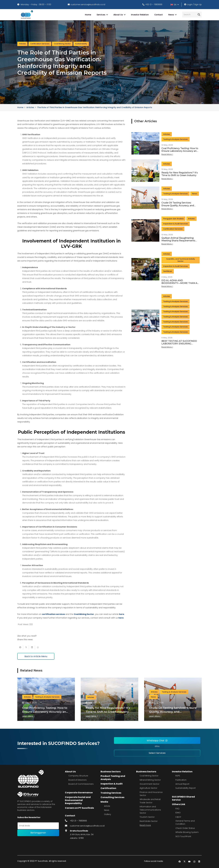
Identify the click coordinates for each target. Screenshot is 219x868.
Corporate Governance (79, 793)
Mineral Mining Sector (150, 780)
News (107, 810)
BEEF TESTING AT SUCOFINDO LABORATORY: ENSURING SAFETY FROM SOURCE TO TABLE (179, 345)
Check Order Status (185, 828)
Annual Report (182, 784)
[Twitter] (185, 862)
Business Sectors (111, 772)
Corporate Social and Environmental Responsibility (78, 800)
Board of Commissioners (81, 784)
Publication (181, 780)
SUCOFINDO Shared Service (183, 798)
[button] (175, 5)
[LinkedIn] (199, 862)
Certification (108, 788)
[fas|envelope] (67, 826)
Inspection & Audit (112, 784)
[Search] (192, 15)
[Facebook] (180, 862)
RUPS (178, 776)
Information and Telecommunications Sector (150, 810)
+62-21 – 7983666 (78, 821)
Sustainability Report (186, 788)
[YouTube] (189, 862)
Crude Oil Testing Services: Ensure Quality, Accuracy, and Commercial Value (178, 205)
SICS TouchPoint (183, 836)
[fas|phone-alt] (67, 821)
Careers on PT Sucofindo (79, 808)
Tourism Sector (147, 817)
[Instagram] (194, 862)
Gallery (108, 814)
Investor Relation (182, 772)
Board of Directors (78, 780)
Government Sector (150, 784)
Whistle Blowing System (187, 832)
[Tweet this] (26, 647)
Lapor (178, 817)
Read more (145, 825)
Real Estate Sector (149, 821)
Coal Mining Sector (149, 776)
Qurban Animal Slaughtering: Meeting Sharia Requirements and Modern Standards (178, 241)
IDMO (178, 813)
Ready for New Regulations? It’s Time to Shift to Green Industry (180, 174)
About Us (70, 772)
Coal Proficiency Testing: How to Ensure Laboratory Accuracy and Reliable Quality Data (180, 151)
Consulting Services (112, 797)
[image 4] (26, 15)
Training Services (111, 793)
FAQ (177, 809)
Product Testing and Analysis (113, 778)
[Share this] (20, 647)
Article (107, 806)
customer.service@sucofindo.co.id (87, 826)
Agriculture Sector (148, 788)
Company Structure (78, 776)
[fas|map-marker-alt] (67, 831)
